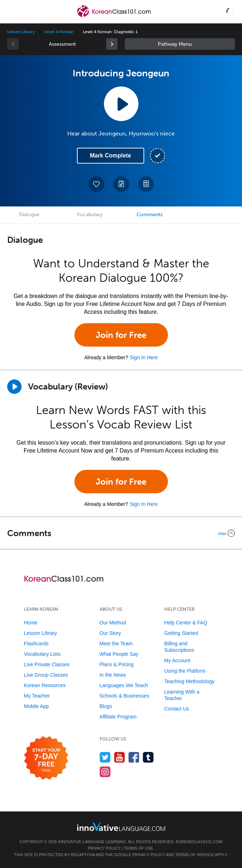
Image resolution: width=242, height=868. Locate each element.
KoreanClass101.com (199, 842)
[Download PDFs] (146, 184)
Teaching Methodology (190, 681)
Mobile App (36, 706)
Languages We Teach (124, 685)
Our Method (113, 623)
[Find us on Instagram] (105, 772)
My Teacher (37, 696)
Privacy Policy (104, 848)
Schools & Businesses (125, 696)
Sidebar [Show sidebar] (180, 44)
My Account (177, 660)
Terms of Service (195, 855)
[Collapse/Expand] (121, 533)
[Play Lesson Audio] (121, 104)
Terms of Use (138, 848)
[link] (112, 44)
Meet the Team (116, 644)
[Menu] (12, 12)
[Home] (115, 17)
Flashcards (36, 644)
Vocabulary (90, 215)
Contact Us (177, 709)
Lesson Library (21, 32)
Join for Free (121, 335)
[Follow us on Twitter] (105, 757)
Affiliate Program (118, 717)
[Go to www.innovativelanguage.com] (121, 826)
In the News (113, 675)
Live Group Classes (46, 675)
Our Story (110, 633)
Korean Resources (45, 685)
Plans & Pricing (117, 664)
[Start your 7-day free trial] (46, 758)
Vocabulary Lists (42, 654)
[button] (230, 12)
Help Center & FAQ (186, 623)
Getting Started (181, 633)
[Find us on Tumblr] (148, 757)
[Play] (14, 387)
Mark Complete (111, 155)
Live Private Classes (47, 664)
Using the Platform (185, 671)
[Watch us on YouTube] (120, 757)
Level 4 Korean (59, 32)
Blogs (106, 706)
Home (31, 623)
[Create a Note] (121, 184)
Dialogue (29, 215)
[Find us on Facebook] (134, 757)
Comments (150, 215)
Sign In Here (144, 357)
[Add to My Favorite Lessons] (96, 184)
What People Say (119, 654)
